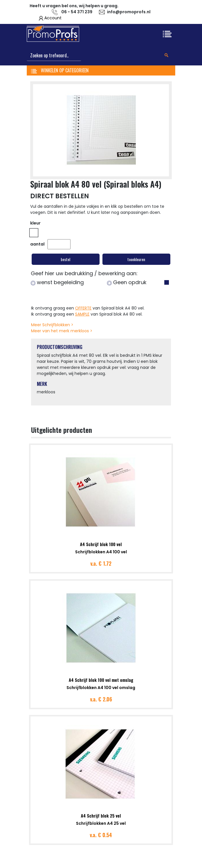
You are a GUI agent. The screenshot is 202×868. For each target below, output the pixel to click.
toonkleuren (136, 259)
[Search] (54, 56)
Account (53, 18)
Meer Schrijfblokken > (52, 325)
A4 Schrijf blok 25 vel (101, 816)
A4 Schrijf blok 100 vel (101, 544)
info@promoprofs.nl (129, 12)
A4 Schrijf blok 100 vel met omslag (101, 680)
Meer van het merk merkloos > (62, 331)
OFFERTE (83, 308)
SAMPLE (82, 314)
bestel (65, 259)
